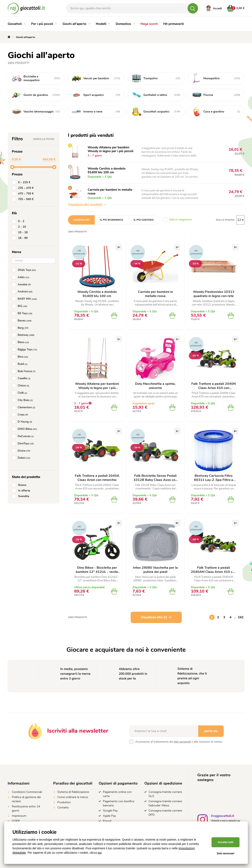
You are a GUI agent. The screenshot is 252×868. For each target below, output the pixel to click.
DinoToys (24, 444)
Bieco (21, 342)
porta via (211, 731)
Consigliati (81, 220)
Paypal (107, 821)
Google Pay (110, 811)
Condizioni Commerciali (27, 792)
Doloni (22, 458)
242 (241, 617)
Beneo (23, 321)
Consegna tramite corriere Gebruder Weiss (165, 803)
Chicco (21, 386)
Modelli (103, 24)
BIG (20, 306)
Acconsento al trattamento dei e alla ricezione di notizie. (179, 742)
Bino (21, 357)
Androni (23, 292)
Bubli (21, 364)
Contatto (63, 807)
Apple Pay (109, 816)
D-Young (23, 422)
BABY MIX (25, 299)
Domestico (125, 24)
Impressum (19, 816)
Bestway (24, 335)
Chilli (20, 393)
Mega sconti (149, 24)
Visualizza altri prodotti (87, 204)
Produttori (64, 802)
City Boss (23, 400)
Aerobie (22, 285)
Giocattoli (17, 24)
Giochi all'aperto (76, 24)
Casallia (22, 378)
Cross (21, 415)
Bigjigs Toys (25, 350)
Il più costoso (144, 220)
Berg (21, 328)
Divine (22, 451)
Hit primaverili (174, 24)
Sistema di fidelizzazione (73, 792)
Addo (21, 277)
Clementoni (24, 407)
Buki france (25, 371)
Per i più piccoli (44, 24)
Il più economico (111, 220)
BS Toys (23, 313)
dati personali (182, 742)
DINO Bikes (25, 429)
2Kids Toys (25, 270)
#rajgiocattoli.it (222, 816)
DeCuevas (24, 436)
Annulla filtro (44, 139)
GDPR (16, 821)
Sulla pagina (225, 220)
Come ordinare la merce (73, 797)
